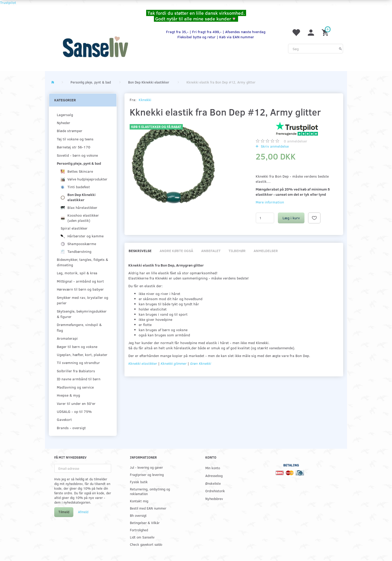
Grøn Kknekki (201, 363)
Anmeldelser (266, 251)
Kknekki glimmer (174, 363)
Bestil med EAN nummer (148, 508)
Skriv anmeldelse (274, 146)
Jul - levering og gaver (146, 467)
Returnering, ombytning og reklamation (150, 491)
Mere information (270, 202)
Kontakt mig (139, 501)
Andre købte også (176, 251)
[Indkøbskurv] (326, 32)
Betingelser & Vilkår (145, 523)
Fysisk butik (139, 482)
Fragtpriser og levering (147, 475)
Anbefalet (211, 251)
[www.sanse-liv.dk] (95, 47)
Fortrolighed (139, 530)
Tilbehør (237, 251)
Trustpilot (8, 2)
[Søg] (340, 49)
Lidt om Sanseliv (142, 537)
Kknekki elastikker (143, 363)
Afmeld (83, 512)
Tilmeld (64, 512)
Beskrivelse (140, 251)
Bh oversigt (138, 515)
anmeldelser (296, 141)
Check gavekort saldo (146, 544)
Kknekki (145, 100)
